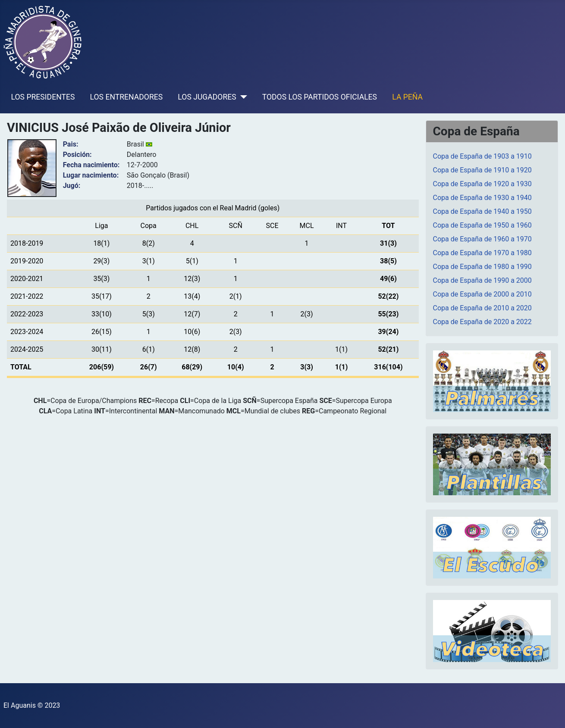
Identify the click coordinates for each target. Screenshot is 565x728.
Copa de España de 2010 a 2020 (482, 308)
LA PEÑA (407, 97)
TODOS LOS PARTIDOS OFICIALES (320, 97)
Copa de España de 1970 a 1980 (482, 253)
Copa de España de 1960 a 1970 (482, 239)
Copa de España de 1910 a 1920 (482, 170)
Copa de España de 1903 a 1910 (482, 156)
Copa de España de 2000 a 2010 (482, 294)
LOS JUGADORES (207, 97)
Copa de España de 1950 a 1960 (482, 225)
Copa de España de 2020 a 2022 (482, 322)
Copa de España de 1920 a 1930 (482, 184)
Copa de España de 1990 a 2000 (482, 280)
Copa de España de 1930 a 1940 (482, 198)
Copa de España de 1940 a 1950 (482, 211)
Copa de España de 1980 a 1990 (482, 267)
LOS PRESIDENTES (43, 97)
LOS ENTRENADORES (127, 97)
